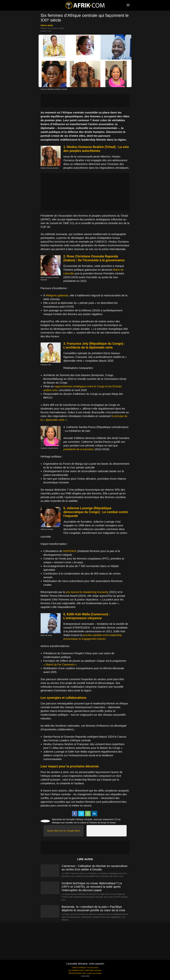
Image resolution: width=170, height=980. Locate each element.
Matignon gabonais (57, 295)
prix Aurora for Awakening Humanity (87, 592)
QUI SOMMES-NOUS (76, 971)
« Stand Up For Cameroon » (60, 665)
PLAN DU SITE (93, 968)
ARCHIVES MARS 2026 (77, 973)
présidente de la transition (79, 449)
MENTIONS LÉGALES (93, 971)
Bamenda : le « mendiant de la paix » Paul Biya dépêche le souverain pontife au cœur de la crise (93, 908)
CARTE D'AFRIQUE (79, 968)
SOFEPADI (70, 551)
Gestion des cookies (94, 973)
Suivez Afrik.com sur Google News (63, 831)
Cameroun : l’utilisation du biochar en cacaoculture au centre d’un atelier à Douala (95, 868)
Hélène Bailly (47, 25)
